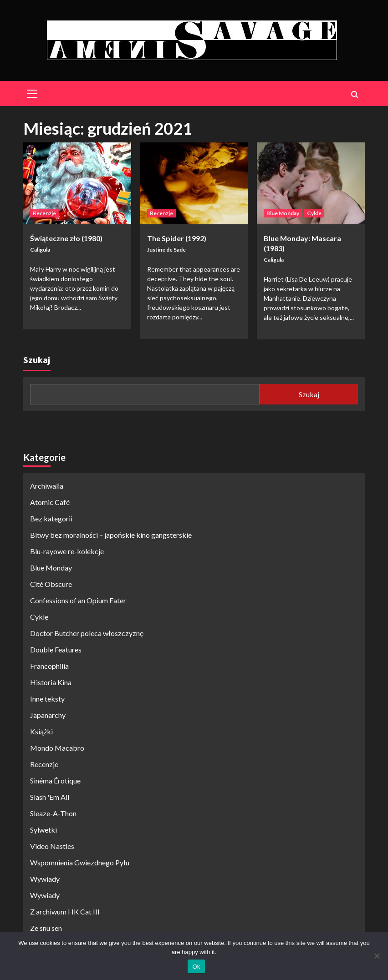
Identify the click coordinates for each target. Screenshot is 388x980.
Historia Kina (51, 682)
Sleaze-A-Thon (53, 813)
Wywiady (45, 879)
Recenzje (44, 213)
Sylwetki (43, 830)
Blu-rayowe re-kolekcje (67, 551)
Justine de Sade (166, 250)
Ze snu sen (46, 928)
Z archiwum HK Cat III (65, 912)
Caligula (40, 250)
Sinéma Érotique (55, 780)
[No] (377, 956)
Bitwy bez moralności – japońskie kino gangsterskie (111, 535)
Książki (41, 731)
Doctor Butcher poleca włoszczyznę (87, 633)
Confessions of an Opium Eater (78, 600)
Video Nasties (52, 846)
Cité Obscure (51, 584)
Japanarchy (48, 715)
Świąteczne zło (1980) (66, 238)
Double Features (56, 649)
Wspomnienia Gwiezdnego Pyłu (80, 862)
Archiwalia (47, 486)
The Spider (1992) (177, 238)
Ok (196, 967)
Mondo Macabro (57, 748)
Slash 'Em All (50, 797)
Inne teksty (47, 699)
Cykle (314, 213)
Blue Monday (283, 213)
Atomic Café (50, 502)
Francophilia (49, 666)
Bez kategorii (51, 518)
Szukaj (37, 360)
